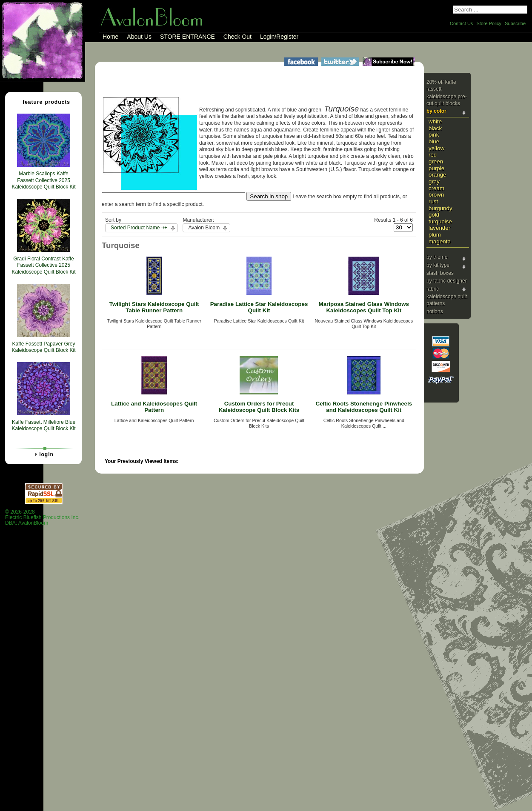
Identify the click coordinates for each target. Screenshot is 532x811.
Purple (436, 168)
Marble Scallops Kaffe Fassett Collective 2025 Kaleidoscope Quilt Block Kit (43, 180)
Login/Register (279, 37)
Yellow (436, 148)
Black (435, 128)
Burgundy (440, 208)
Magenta (440, 241)
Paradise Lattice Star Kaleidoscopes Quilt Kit (259, 307)
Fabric (433, 289)
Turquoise (440, 221)
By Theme (437, 257)
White (435, 121)
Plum (435, 235)
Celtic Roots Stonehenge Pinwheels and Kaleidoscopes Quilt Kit (364, 407)
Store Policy (489, 23)
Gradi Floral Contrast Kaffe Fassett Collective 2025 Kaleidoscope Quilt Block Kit (43, 265)
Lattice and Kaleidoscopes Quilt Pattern (154, 407)
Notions (435, 311)
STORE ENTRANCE (187, 37)
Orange (438, 175)
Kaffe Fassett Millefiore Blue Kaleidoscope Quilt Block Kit (43, 425)
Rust (433, 201)
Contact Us (461, 23)
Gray (434, 181)
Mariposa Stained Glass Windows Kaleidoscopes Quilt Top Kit (364, 307)
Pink (434, 135)
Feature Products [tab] (43, 102)
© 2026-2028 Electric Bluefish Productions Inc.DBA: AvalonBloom (42, 518)
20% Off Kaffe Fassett (441, 86)
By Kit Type (438, 265)
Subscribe (515, 23)
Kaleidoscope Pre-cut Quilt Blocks (447, 100)
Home (110, 37)
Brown (436, 195)
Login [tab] (43, 454)
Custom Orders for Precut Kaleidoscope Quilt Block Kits (259, 407)
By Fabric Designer (447, 281)
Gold (434, 215)
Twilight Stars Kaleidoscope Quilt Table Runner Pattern (154, 307)
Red (433, 155)
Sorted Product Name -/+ (139, 228)
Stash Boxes (440, 273)
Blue (434, 141)
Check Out (237, 37)
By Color (436, 111)
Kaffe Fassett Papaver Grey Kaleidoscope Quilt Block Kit (43, 347)
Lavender (439, 228)
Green (436, 161)
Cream (436, 188)
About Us (139, 37)
